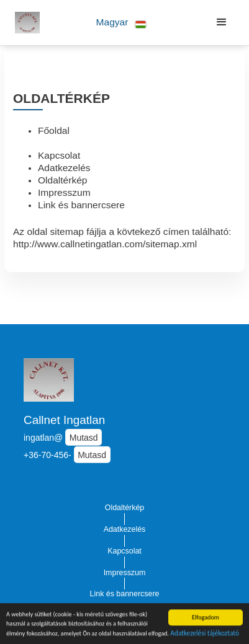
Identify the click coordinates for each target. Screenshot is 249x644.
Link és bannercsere (81, 205)
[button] (121, 23)
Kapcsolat (59, 155)
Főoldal (54, 130)
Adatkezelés (64, 168)
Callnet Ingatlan (64, 420)
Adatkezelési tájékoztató (205, 633)
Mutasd (84, 438)
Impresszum (64, 192)
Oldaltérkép (62, 180)
